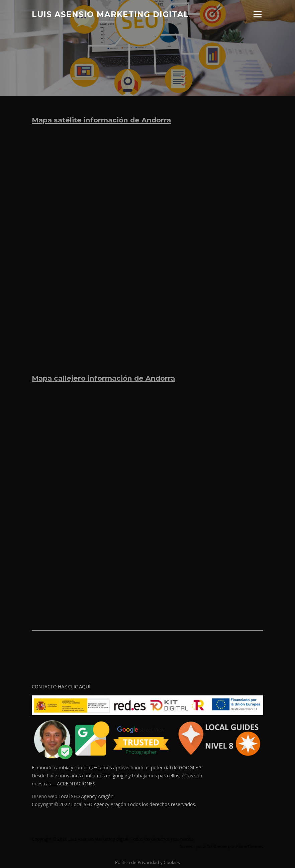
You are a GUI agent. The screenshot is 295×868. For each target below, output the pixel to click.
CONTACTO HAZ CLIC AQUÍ (61, 687)
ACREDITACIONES (76, 784)
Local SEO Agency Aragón (86, 796)
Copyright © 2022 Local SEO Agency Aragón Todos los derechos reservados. (114, 804)
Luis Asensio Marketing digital (110, 14)
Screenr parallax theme (203, 846)
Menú (257, 14)
